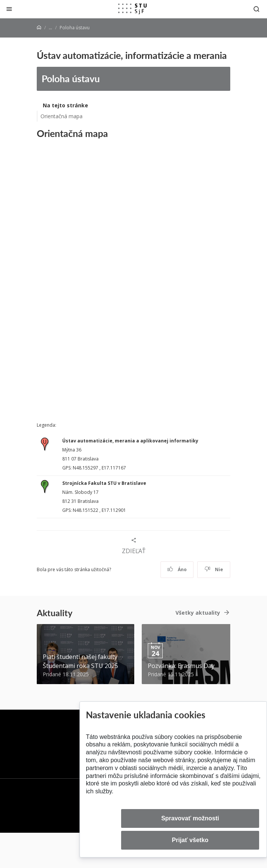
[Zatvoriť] (9, 9)
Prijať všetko (190, 840)
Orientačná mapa (61, 116)
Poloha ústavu (71, 78)
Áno (177, 569)
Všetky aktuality (198, 613)
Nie (214, 569)
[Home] (39, 28)
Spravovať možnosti (190, 818)
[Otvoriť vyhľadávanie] (256, 9)
